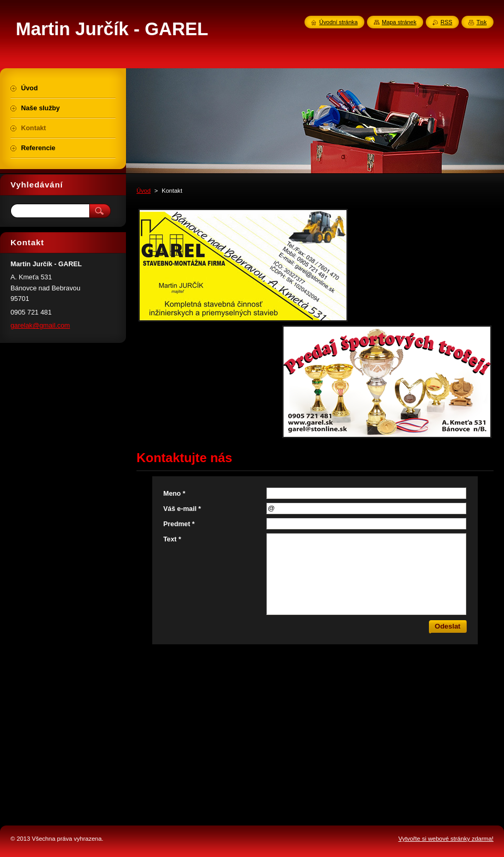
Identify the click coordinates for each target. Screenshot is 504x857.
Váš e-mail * (182, 509)
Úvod (144, 191)
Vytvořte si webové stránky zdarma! (446, 839)
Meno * (174, 493)
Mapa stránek (399, 22)
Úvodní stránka (338, 22)
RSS (446, 22)
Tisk (481, 22)
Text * (172, 539)
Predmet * (179, 524)
